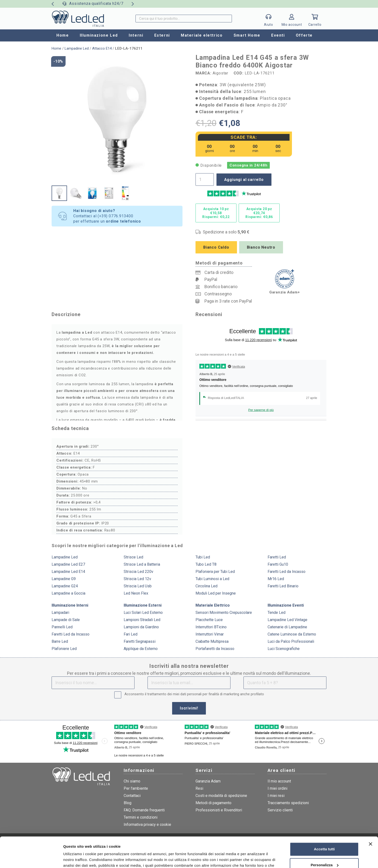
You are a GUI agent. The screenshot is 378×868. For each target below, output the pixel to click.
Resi (199, 788)
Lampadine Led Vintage (287, 620)
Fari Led (131, 634)
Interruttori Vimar (210, 634)
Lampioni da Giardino (141, 627)
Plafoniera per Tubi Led (215, 572)
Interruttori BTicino (211, 627)
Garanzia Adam (208, 781)
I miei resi (276, 796)
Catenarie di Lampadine (287, 627)
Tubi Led (203, 557)
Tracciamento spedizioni (288, 803)
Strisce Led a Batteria (142, 564)
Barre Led (60, 641)
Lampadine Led (77, 48)
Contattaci (132, 796)
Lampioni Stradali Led (142, 620)
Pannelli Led (62, 627)
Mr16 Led (276, 579)
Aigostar (220, 73)
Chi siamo (132, 781)
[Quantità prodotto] (205, 179)
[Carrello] (315, 19)
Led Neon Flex (136, 593)
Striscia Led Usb (138, 586)
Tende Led (277, 613)
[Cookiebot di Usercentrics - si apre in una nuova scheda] (31, 859)
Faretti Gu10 (278, 564)
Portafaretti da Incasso (215, 649)
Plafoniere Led (64, 649)
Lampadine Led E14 (68, 572)
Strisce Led (133, 557)
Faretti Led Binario (283, 586)
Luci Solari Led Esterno (143, 613)
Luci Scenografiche (284, 649)
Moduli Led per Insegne (216, 593)
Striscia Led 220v (138, 572)
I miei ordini (277, 788)
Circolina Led (206, 586)
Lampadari (60, 613)
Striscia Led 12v (137, 579)
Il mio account (279, 781)
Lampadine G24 (65, 586)
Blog (128, 803)
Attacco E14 (102, 48)
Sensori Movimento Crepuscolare (224, 613)
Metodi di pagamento (213, 803)
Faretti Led (277, 557)
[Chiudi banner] (371, 818)
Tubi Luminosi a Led (212, 579)
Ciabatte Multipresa (212, 641)
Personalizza (325, 839)
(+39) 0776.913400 (115, 216)
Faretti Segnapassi (140, 641)
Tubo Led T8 (206, 564)
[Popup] (269, 19)
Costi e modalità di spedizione (221, 796)
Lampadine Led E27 (68, 564)
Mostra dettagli (76, 858)
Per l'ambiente (136, 788)
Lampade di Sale (66, 620)
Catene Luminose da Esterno (292, 634)
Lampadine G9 (64, 579)
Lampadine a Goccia (68, 593)
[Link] (292, 20)
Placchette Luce (209, 620)
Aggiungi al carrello (244, 180)
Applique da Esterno (141, 649)
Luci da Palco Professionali (291, 641)
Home (56, 48)
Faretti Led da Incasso (287, 572)
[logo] (78, 19)
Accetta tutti (324, 823)
